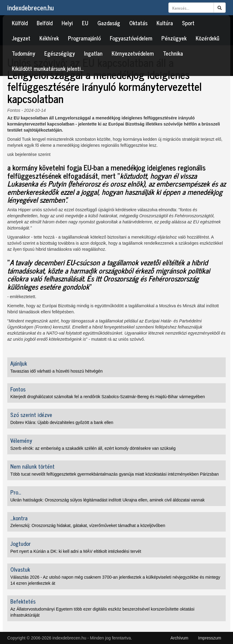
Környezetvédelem (133, 53)
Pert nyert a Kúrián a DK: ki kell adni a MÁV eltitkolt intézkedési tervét (76, 551)
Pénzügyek (174, 38)
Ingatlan (93, 53)
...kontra (19, 518)
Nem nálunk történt (32, 466)
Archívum (179, 638)
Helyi (67, 23)
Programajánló (84, 38)
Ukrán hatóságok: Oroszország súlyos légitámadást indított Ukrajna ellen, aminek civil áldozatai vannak (107, 500)
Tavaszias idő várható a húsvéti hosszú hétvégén (56, 371)
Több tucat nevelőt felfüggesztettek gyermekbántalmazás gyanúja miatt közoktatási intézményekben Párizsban (115, 474)
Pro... (16, 492)
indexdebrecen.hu (30, 7)
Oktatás (138, 23)
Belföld (45, 23)
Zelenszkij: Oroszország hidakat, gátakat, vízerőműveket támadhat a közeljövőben (88, 525)
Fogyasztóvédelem (131, 38)
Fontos (14, 110)
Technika (173, 53)
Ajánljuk (19, 363)
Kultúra (165, 23)
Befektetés (23, 601)
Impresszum (210, 638)
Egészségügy (60, 53)
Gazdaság (109, 23)
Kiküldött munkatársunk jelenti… (48, 68)
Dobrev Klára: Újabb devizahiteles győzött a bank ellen (62, 422)
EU (85, 23)
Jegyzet (21, 38)
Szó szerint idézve (31, 415)
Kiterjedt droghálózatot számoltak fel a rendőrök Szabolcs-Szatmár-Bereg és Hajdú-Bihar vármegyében (108, 397)
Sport (188, 23)
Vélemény (21, 440)
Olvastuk (20, 569)
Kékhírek (49, 38)
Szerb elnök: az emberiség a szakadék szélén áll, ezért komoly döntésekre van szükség (93, 448)
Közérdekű (208, 38)
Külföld (20, 23)
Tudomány (24, 53)
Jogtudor (20, 543)
